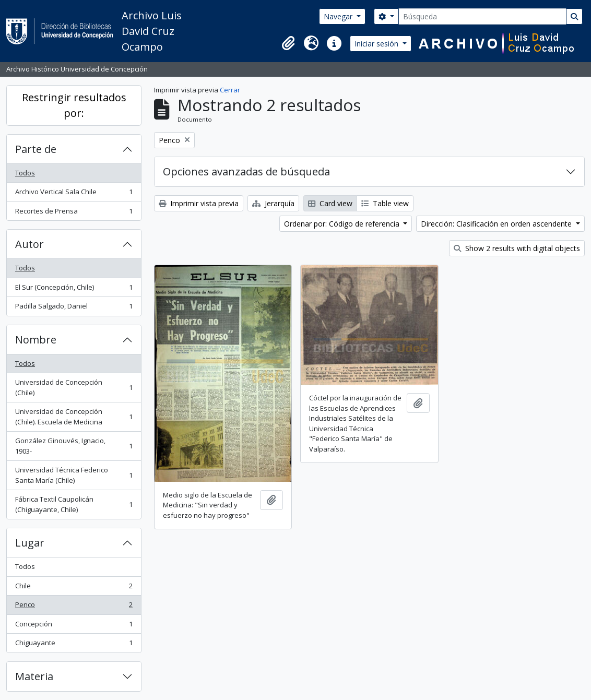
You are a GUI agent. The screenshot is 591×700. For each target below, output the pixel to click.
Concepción (74, 626)
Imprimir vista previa (199, 203)
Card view (330, 203)
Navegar (339, 16)
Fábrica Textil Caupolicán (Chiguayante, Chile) (74, 504)
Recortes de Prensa (74, 213)
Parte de (36, 149)
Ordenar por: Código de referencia (343, 224)
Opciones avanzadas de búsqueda (246, 171)
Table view (385, 203)
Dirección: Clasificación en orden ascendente (497, 224)
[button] (288, 43)
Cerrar (230, 90)
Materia (34, 676)
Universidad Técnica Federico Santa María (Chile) (74, 475)
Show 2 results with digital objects (517, 248)
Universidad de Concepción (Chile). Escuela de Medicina (74, 417)
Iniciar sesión (377, 44)
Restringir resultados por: (74, 105)
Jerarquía (273, 203)
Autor (29, 244)
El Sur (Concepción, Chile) (74, 289)
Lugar (30, 543)
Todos (25, 173)
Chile (74, 588)
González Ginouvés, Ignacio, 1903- (74, 446)
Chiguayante (74, 645)
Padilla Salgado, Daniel (74, 308)
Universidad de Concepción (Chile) (74, 387)
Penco (74, 607)
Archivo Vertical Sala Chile (74, 194)
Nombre (36, 340)
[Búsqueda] (482, 16)
